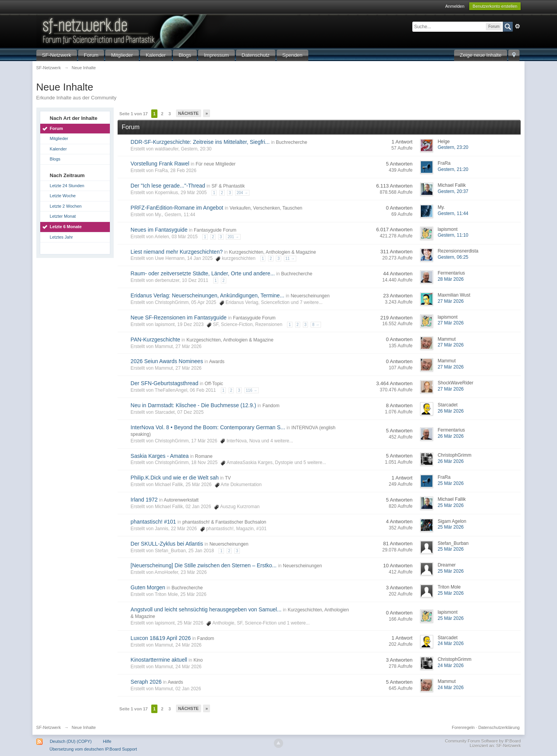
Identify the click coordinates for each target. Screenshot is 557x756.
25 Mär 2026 (450, 483)
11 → (290, 259)
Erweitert (518, 26)
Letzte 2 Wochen (66, 206)
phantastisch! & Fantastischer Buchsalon (224, 522)
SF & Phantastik (228, 186)
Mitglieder (122, 55)
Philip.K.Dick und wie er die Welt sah (175, 478)
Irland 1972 (144, 500)
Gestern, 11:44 (453, 213)
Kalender (156, 55)
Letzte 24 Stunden (67, 186)
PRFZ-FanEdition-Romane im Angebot (177, 208)
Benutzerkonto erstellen (495, 6)
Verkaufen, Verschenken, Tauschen (266, 208)
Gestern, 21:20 (453, 169)
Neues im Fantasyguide (159, 230)
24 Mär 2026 (450, 643)
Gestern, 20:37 (453, 191)
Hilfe (107, 741)
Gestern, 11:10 (453, 235)
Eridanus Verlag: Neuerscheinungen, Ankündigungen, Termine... (208, 295)
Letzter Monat (63, 216)
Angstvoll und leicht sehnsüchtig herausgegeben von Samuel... (206, 609)
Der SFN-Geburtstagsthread (165, 383)
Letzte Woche (63, 196)
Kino (198, 660)
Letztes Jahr (62, 237)
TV (228, 478)
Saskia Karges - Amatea (160, 456)
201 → (233, 237)
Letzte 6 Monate (66, 227)
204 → (242, 193)
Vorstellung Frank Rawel (160, 164)
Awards (217, 362)
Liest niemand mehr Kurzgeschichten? (177, 252)
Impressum (216, 55)
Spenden (292, 55)
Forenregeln (463, 727)
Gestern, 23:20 (453, 147)
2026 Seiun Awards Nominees (167, 361)
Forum (91, 55)
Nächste (189, 113)
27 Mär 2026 (450, 301)
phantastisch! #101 (154, 522)
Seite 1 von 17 (134, 114)
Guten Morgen (148, 587)
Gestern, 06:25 (453, 257)
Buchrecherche (291, 142)
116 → (252, 390)
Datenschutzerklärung (499, 727)
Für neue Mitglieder (216, 164)
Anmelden (455, 6)
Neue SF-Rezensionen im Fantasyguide (179, 317)
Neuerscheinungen (310, 296)
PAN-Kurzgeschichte (155, 340)
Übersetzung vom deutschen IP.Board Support (93, 749)
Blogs (185, 55)
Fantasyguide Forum (215, 230)
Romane (204, 456)
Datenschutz (256, 55)
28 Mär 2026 (450, 279)
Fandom (271, 406)
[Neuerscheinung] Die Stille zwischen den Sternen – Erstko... (204, 565)
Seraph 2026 (146, 682)
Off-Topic (214, 384)
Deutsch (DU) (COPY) (71, 741)
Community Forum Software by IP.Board (483, 741)
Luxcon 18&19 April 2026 (161, 638)
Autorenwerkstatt (181, 500)
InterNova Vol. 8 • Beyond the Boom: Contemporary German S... (208, 427)
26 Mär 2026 (450, 411)
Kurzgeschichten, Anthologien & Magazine (273, 252)
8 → (316, 325)
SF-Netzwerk (57, 55)
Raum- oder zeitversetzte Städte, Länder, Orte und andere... (203, 273)
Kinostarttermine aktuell (159, 660)
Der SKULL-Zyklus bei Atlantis (167, 544)
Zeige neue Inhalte (481, 55)
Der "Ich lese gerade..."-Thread (168, 186)
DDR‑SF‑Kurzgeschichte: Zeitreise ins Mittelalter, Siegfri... (200, 142)
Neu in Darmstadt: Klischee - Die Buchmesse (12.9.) (193, 405)
